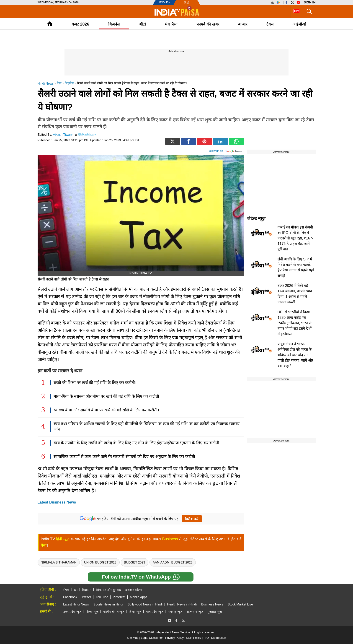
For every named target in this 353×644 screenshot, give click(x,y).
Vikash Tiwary (63, 135)
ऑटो (142, 24)
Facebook (70, 597)
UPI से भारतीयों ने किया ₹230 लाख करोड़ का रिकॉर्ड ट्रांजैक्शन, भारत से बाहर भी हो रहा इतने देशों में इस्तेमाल (295, 323)
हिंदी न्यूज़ (63, 539)
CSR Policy (194, 638)
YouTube (102, 597)
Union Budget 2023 (100, 562)
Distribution (219, 638)
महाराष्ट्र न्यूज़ (175, 612)
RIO (206, 638)
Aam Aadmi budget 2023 (173, 562)
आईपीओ (299, 24)
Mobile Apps (139, 597)
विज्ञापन (87, 590)
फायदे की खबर (208, 24)
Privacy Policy (174, 638)
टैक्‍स (270, 24)
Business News (212, 604)
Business (170, 539)
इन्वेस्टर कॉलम (134, 590)
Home (50, 24)
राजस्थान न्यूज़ (195, 612)
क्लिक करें (192, 519)
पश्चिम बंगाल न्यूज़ (114, 612)
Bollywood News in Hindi (145, 604)
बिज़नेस (114, 24)
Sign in (309, 2)
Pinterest (119, 597)
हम (76, 590)
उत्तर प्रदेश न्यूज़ (72, 612)
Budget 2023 (135, 562)
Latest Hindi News (76, 604)
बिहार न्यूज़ (135, 612)
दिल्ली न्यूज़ (92, 612)
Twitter (86, 597)
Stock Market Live (240, 604)
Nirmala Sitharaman (59, 562)
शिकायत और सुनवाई (108, 590)
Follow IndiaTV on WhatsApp (140, 577)
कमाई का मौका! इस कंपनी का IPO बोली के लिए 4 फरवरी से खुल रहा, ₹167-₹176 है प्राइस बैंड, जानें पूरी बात (295, 238)
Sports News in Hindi (108, 604)
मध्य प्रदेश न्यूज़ (155, 612)
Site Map (133, 638)
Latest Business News (57, 502)
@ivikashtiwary (87, 135)
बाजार (243, 24)
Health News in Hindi (182, 604)
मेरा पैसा (171, 24)
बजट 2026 (80, 24)
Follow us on (225, 151)
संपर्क (66, 590)
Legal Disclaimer (152, 638)
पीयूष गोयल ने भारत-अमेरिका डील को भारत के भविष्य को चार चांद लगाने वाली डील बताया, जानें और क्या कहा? (295, 355)
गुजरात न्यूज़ (215, 612)
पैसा (44, 545)
